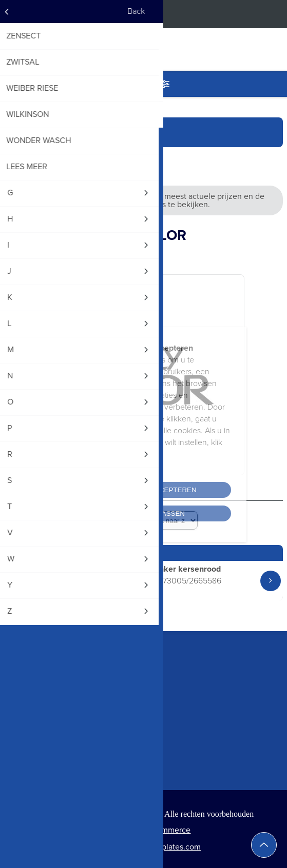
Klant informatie (34, 760)
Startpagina (33, 132)
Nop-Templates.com (165, 847)
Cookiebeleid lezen (92, 466)
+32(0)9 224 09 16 (37, 674)
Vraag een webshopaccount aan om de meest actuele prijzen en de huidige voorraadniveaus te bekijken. (143, 200)
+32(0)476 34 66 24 (40, 693)
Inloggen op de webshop (272, 14)
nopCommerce (164, 830)
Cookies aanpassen (143, 513)
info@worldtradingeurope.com (60, 712)
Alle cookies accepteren (143, 490)
